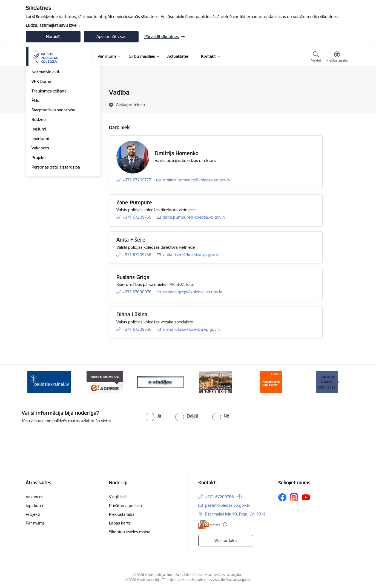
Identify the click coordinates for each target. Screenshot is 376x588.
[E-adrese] (209, 524)
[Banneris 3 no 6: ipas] (160, 382)
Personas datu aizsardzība (56, 226)
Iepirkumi (40, 197)
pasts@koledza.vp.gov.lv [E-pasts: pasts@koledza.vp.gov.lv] (227, 505)
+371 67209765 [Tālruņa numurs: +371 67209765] (137, 217)
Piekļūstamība (122, 514)
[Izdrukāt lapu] (337, 90)
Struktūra (40, 102)
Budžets (39, 178)
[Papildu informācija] (239, 496)
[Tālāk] (338, 382)
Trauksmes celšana (49, 150)
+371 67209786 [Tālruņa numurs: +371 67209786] (219, 497)
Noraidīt (53, 37)
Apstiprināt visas (111, 37)
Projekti (38, 216)
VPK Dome (41, 140)
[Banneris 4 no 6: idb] (216, 382)
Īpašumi (39, 188)
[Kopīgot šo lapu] (337, 104)
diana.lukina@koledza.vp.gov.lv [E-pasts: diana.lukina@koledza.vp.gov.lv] (192, 329)
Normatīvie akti (45, 131)
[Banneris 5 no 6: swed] (271, 382)
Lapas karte (120, 523)
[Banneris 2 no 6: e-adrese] (105, 382)
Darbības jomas (46, 112)
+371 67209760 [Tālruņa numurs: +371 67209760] (137, 329)
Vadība (38, 93)
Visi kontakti (226, 541)
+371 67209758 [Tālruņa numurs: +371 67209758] (137, 255)
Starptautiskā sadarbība (53, 169)
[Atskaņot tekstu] (131, 105)
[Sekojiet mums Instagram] (294, 497)
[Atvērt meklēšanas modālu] (316, 57)
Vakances (40, 207)
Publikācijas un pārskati (53, 121)
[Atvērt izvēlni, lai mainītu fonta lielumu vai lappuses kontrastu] (337, 57)
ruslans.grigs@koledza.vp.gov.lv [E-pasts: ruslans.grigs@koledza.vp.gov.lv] (193, 292)
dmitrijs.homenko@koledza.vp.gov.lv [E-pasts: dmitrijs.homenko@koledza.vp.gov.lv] (196, 180)
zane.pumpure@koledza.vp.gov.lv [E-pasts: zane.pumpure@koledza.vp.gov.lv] (194, 217)
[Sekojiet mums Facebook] (282, 497)
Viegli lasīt (118, 497)
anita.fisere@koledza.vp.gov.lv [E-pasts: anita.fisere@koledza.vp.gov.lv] (191, 255)
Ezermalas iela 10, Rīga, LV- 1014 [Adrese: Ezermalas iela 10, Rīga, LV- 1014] (235, 514)
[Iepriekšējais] (38, 382)
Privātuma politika (125, 506)
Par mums (35, 523)
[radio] (153, 416)
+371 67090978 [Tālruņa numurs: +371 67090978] (137, 292)
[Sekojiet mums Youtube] (306, 497)
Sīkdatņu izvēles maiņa (130, 532)
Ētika (36, 159)
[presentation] (198, 439)
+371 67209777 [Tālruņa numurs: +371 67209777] (137, 180)
